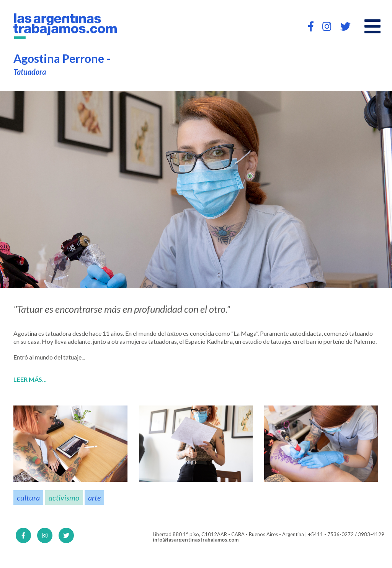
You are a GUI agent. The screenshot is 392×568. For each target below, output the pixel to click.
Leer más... (30, 379)
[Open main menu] (372, 26)
